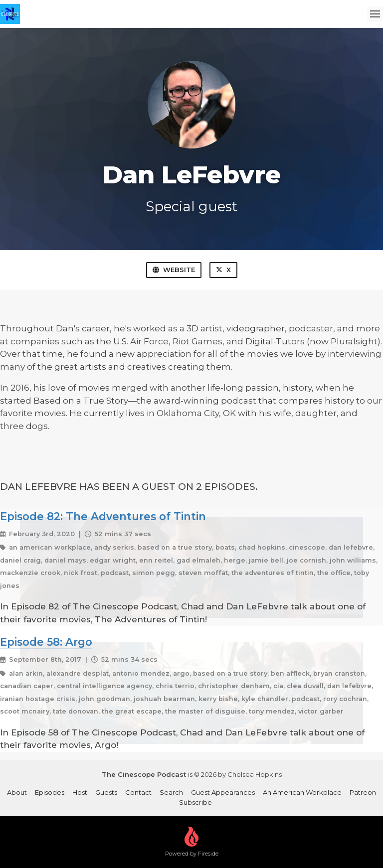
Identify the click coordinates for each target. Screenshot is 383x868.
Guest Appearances (223, 792)
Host (80, 792)
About (17, 792)
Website (174, 270)
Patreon (363, 792)
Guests (106, 792)
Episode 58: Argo (46, 642)
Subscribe (195, 802)
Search (171, 792)
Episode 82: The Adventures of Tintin (103, 516)
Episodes (50, 792)
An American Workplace (302, 792)
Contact (138, 792)
